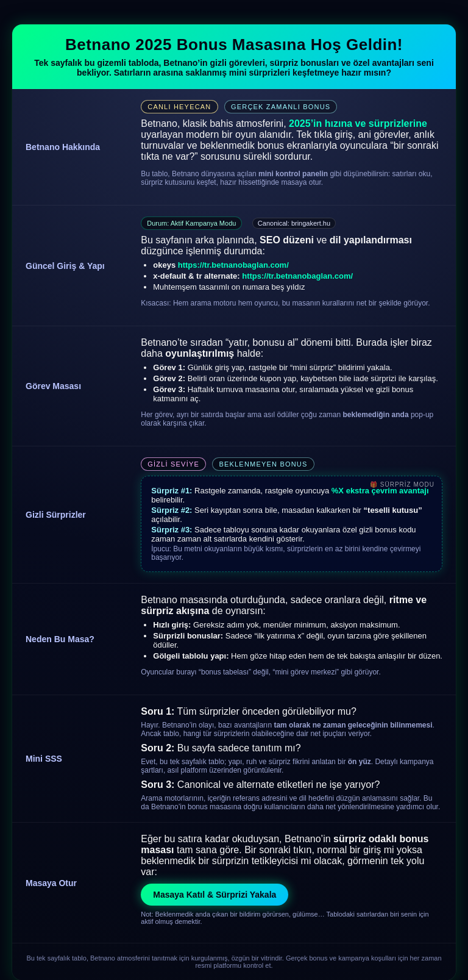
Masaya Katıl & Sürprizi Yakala (214, 895)
